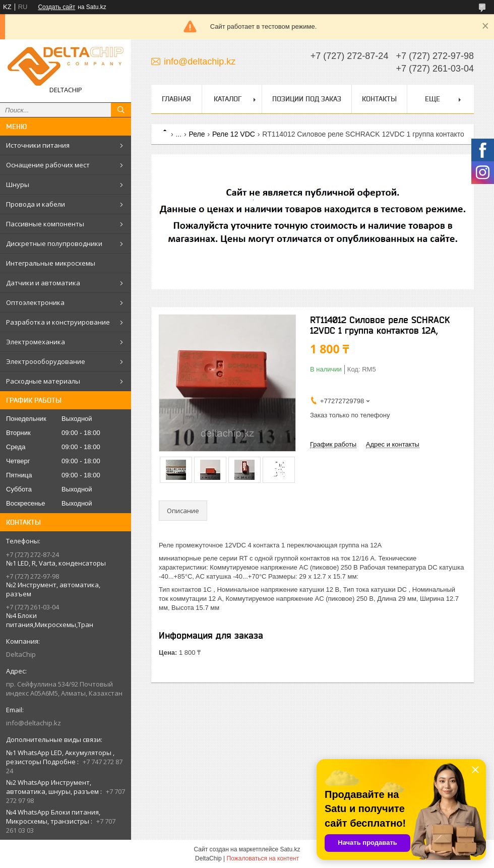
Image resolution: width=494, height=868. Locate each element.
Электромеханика (36, 342)
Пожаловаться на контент (263, 858)
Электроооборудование (46, 361)
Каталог (228, 99)
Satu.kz (290, 849)
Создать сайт (56, 7)
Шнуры (18, 184)
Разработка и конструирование (58, 322)
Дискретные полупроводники (54, 243)
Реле (197, 134)
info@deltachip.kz (34, 723)
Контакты (379, 99)
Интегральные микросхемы (51, 263)
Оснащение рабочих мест (48, 165)
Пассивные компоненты (45, 224)
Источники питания (38, 145)
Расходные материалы (43, 381)
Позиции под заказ (307, 99)
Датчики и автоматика (43, 283)
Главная (176, 99)
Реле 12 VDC (234, 134)
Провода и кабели (36, 204)
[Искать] (121, 110)
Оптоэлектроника (35, 302)
